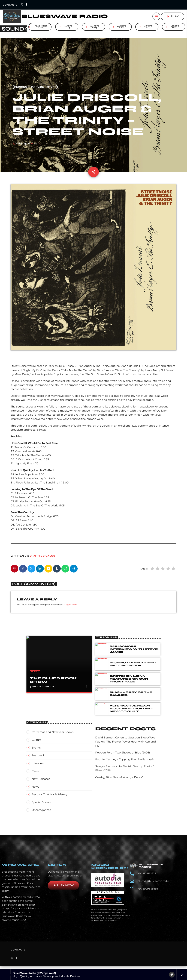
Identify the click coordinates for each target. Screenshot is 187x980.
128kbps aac (146, 27)
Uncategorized (42, 814)
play (173, 16)
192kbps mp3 (66, 27)
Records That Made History (35, 91)
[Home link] (55, 16)
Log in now (70, 609)
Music (36, 775)
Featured (38, 760)
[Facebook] (27, 5)
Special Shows (41, 806)
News (35, 791)
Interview (38, 768)
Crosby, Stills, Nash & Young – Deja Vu (120, 781)
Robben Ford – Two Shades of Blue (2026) (123, 757)
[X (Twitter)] (22, 5)
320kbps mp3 (93, 27)
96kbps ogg (172, 27)
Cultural (37, 744)
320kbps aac (119, 27)
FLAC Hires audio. (38, 27)
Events (36, 752)
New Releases (41, 783)
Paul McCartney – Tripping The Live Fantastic (125, 764)
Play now (63, 890)
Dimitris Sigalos (42, 560)
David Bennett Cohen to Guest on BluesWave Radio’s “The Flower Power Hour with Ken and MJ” (126, 746)
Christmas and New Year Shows (53, 736)
